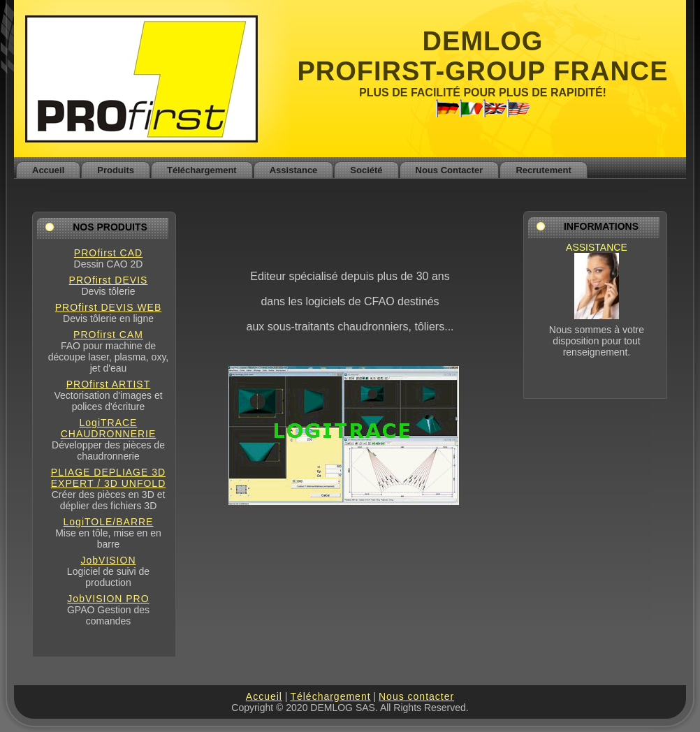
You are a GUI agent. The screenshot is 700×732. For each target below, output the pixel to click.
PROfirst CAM (108, 335)
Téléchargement (330, 696)
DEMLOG (483, 41)
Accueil (264, 696)
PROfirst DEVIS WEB (109, 307)
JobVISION (108, 560)
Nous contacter (416, 696)
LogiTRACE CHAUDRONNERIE (109, 428)
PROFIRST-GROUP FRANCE (482, 71)
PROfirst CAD (108, 253)
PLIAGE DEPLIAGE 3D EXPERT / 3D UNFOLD (109, 478)
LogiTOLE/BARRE (109, 522)
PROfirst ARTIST (109, 384)
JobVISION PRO (108, 599)
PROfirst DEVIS (109, 280)
